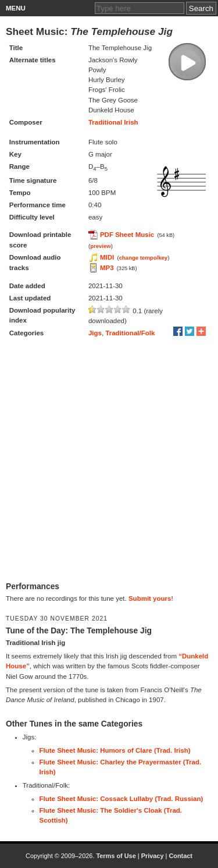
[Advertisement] (109, 461)
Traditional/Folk (130, 333)
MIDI (107, 257)
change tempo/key (144, 258)
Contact (181, 856)
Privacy (153, 856)
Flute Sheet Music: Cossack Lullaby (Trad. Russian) (121, 799)
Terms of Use (116, 856)
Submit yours (150, 598)
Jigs (95, 333)
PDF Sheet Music (127, 235)
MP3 (107, 268)
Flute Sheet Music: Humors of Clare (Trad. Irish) (115, 750)
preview (101, 246)
